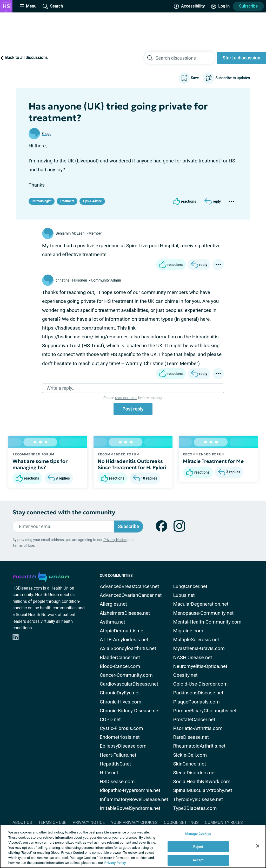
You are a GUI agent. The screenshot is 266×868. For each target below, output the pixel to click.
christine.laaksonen (71, 280)
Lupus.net (184, 595)
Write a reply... (61, 388)
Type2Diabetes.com (195, 808)
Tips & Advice (92, 201)
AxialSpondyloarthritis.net (128, 648)
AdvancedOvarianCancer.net (131, 595)
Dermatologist (42, 201)
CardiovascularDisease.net (129, 684)
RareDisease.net (191, 737)
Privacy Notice (115, 540)
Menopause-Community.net (204, 613)
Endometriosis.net (120, 737)
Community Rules (224, 822)
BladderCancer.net (120, 657)
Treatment (67, 201)
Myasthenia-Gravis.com (199, 648)
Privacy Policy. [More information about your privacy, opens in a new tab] (115, 863)
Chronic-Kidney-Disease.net (130, 711)
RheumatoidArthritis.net (199, 746)
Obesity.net (185, 675)
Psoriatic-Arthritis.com (198, 728)
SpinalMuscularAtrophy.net (203, 790)
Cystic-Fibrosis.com (121, 728)
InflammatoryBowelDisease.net (134, 799)
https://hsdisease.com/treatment (78, 328)
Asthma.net (112, 622)
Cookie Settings (181, 822)
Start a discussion (241, 58)
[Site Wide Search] (53, 6)
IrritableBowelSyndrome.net (130, 808)
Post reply (133, 409)
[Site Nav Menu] (28, 6)
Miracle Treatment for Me (213, 461)
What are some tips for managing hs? (40, 464)
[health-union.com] (41, 576)
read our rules (126, 398)
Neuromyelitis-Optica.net (200, 666)
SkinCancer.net (190, 764)
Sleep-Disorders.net (195, 773)
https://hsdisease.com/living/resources (85, 337)
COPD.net (110, 719)
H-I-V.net (109, 773)
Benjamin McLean (70, 233)
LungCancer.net (190, 586)
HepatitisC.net (115, 764)
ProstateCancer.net (194, 719)
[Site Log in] (220, 6)
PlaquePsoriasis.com (197, 702)
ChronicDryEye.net (120, 693)
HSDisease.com (117, 781)
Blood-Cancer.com (120, 666)
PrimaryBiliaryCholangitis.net (205, 711)
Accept (198, 860)
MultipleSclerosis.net (196, 640)
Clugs (47, 134)
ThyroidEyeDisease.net (198, 799)
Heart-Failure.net (118, 755)
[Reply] (213, 201)
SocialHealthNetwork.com (202, 781)
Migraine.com (188, 631)
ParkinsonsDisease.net (198, 693)
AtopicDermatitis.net (122, 631)
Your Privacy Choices (134, 822)
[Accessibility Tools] (189, 6)
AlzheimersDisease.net (125, 613)
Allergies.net (113, 604)
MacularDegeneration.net (201, 604)
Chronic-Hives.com (121, 702)
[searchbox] (185, 58)
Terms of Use (23, 545)
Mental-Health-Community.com (207, 622)
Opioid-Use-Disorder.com (201, 684)
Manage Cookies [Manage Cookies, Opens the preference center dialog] (198, 834)
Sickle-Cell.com (190, 755)
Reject (198, 847)
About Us (22, 822)
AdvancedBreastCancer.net (129, 586)
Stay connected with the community (64, 512)
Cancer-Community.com (126, 675)
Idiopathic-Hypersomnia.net (130, 790)
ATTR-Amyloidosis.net (124, 640)
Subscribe (248, 6)
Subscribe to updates (226, 78)
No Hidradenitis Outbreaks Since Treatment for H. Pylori (132, 464)
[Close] (258, 846)
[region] (133, 846)
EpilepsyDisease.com (123, 746)
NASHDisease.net (193, 657)
